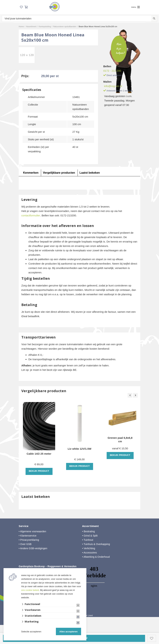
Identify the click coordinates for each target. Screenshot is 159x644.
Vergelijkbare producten (59, 173)
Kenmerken (31, 173)
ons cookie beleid (30, 590)
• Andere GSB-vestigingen (33, 548)
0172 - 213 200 (112, 71)
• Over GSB (25, 544)
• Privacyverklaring (29, 540)
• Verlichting (89, 548)
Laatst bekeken (90, 173)
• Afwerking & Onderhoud (96, 557)
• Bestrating (88, 531)
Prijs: (25, 76)
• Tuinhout (88, 540)
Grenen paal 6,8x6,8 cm (120, 440)
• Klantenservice (28, 536)
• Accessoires (90, 553)
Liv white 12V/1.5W (79, 449)
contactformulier (31, 215)
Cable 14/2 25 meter (39, 454)
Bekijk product (39, 471)
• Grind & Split (90, 536)
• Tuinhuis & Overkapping (96, 544)
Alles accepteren (68, 632)
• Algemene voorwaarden (32, 531)
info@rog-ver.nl (113, 86)
